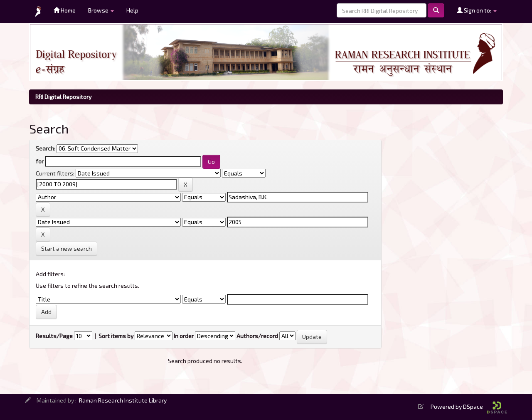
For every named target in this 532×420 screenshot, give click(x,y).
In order (184, 336)
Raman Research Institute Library (123, 400)
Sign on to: (477, 10)
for (40, 161)
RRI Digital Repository (63, 97)
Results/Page (54, 336)
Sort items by (116, 336)
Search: (46, 148)
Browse (101, 10)
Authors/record (257, 336)
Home (65, 10)
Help (132, 10)
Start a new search (66, 248)
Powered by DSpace (469, 406)
